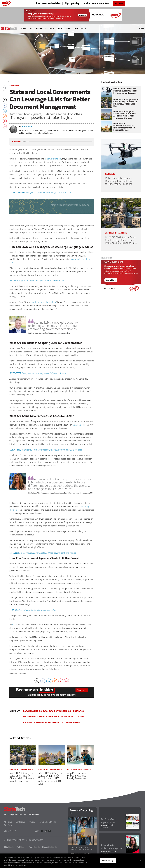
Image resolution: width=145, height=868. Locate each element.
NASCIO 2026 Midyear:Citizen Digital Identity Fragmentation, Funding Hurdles (124, 127)
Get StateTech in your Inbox (108, 821)
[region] (72, 861)
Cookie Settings (108, 861)
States (31, 29)
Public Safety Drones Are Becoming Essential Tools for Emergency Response (125, 91)
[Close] (141, 860)
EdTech (21, 847)
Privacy (32, 822)
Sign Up (118, 3)
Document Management (35, 722)
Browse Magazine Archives (108, 852)
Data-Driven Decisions (60, 711)
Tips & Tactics (50, 29)
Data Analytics (31, 711)
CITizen (67, 29)
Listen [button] (17, 142)
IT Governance (30, 717)
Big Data (43, 711)
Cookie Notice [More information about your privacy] (21, 865)
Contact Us (20, 822)
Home (5, 82)
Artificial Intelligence (73, 717)
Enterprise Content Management (65, 722)
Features (39, 29)
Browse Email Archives (107, 826)
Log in (141, 28)
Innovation (78, 711)
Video (60, 29)
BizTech (9, 847)
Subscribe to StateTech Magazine (112, 847)
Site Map (8, 825)
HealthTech (50, 847)
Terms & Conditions (47, 822)
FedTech (34, 847)
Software (11, 82)
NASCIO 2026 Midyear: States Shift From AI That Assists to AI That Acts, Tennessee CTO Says (125, 115)
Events (75, 29)
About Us (8, 822)
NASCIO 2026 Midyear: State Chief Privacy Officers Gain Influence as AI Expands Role (126, 103)
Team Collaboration (49, 717)
